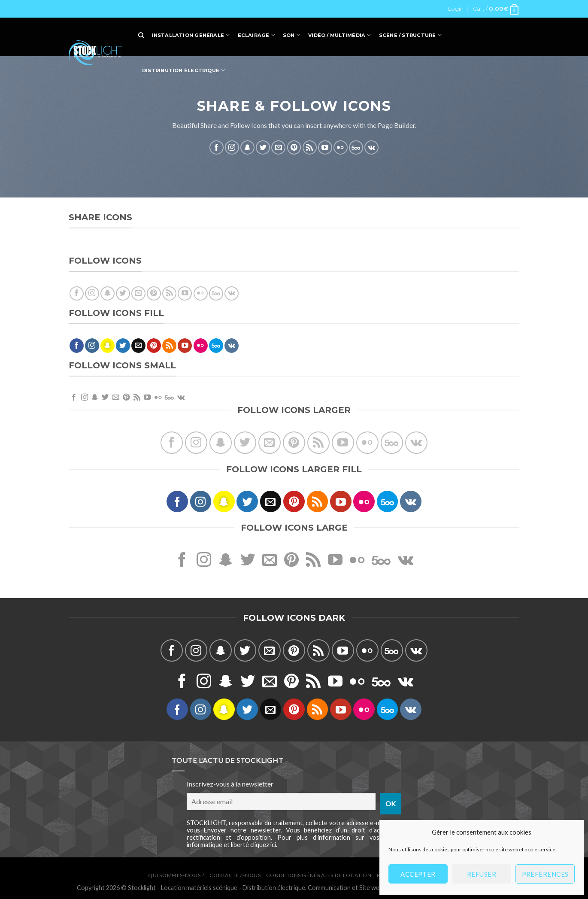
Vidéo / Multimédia (339, 35)
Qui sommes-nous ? (176, 875)
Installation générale (191, 35)
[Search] (141, 35)
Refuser (482, 874)
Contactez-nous (235, 875)
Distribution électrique (184, 70)
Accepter (418, 874)
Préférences (545, 874)
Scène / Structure (410, 35)
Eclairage (256, 35)
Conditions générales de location (319, 875)
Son (292, 35)
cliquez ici (263, 845)
